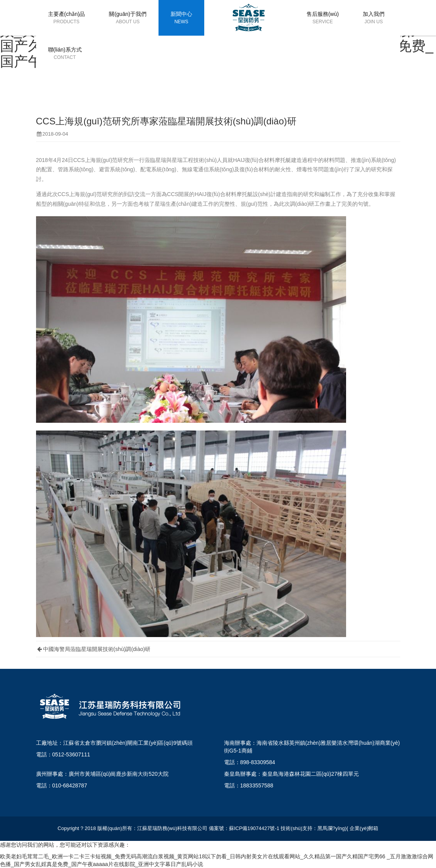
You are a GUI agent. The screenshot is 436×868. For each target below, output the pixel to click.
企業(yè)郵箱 (364, 828)
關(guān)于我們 (128, 18)
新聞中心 (181, 18)
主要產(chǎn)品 (67, 18)
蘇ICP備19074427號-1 (254, 828)
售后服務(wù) (323, 18)
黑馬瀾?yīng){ (333, 828)
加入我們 (374, 18)
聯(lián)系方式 (65, 54)
